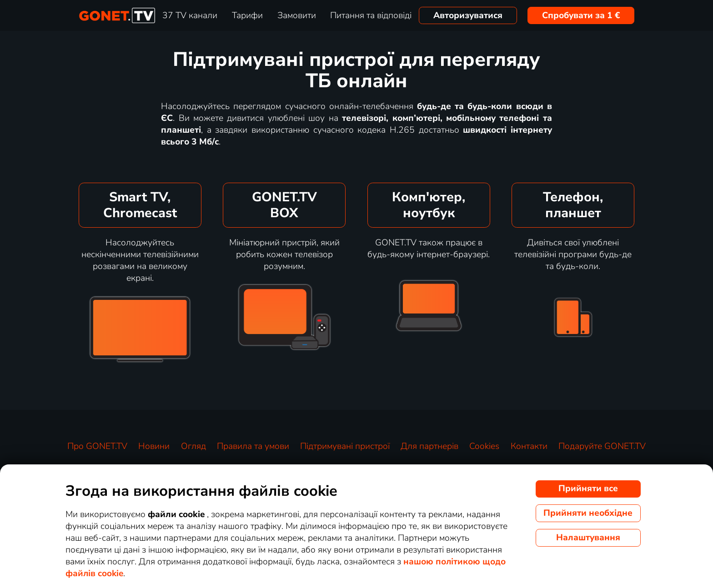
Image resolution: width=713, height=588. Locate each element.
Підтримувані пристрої (345, 446)
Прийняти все (588, 488)
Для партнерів (429, 446)
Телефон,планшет (573, 205)
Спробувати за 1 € (581, 15)
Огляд (193, 446)
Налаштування (588, 538)
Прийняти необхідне (588, 513)
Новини (154, 446)
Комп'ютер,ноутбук (429, 205)
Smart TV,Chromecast (140, 205)
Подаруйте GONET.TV (602, 446)
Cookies (484, 446)
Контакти (529, 446)
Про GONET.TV (97, 446)
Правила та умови (253, 446)
